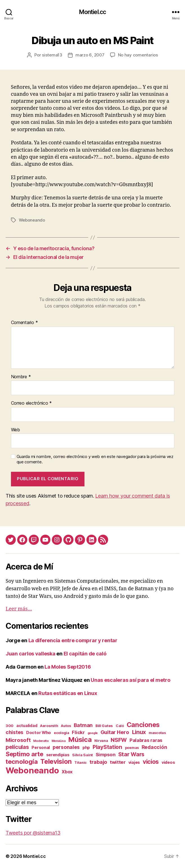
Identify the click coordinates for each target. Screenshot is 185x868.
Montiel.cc (92, 12)
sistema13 (52, 55)
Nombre (21, 377)
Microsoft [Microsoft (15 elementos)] (18, 740)
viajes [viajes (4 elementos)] (134, 762)
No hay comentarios (138, 55)
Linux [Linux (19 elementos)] (139, 732)
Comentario (24, 323)
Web (15, 430)
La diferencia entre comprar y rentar (73, 640)
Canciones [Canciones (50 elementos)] (143, 725)
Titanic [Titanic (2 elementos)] (81, 763)
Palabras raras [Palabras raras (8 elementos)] (146, 740)
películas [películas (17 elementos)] (17, 747)
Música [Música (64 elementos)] (80, 740)
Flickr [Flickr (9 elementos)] (78, 732)
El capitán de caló (85, 654)
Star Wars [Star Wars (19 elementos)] (131, 754)
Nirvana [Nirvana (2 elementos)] (101, 741)
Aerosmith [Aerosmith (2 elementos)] (49, 726)
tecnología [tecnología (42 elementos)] (22, 761)
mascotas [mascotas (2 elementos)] (157, 733)
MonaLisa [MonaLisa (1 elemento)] (59, 741)
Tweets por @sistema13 (33, 833)
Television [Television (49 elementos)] (56, 762)
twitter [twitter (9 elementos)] (118, 762)
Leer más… (19, 609)
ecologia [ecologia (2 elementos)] (62, 733)
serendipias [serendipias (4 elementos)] (58, 755)
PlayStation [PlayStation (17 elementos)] (107, 747)
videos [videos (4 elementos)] (168, 762)
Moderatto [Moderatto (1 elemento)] (41, 741)
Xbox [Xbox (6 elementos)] (67, 772)
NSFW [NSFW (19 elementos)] (119, 740)
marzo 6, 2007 (90, 55)
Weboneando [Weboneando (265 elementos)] (32, 770)
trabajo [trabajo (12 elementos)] (98, 762)
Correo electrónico (32, 403)
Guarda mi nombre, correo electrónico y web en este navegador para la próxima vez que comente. (95, 459)
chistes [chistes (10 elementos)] (15, 732)
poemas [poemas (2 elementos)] (132, 748)
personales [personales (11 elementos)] (66, 747)
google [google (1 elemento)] (93, 733)
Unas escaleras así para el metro (130, 680)
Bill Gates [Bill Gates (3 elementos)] (104, 726)
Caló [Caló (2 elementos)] (120, 726)
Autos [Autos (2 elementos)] (66, 726)
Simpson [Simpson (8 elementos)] (106, 755)
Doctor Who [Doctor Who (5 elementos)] (39, 733)
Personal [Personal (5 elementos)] (41, 748)
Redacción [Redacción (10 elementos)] (154, 747)
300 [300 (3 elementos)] (10, 726)
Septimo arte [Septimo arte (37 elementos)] (24, 754)
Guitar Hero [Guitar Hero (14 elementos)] (115, 732)
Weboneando (32, 220)
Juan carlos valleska (31, 654)
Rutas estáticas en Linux (68, 693)
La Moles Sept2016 (68, 667)
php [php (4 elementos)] (86, 747)
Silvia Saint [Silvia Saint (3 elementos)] (83, 755)
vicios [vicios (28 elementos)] (151, 762)
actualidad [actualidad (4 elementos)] (27, 725)
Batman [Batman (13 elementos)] (83, 725)
